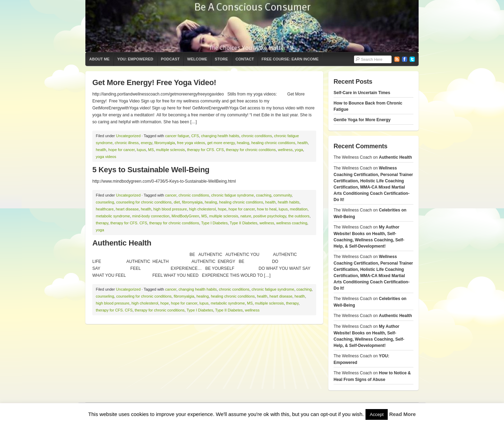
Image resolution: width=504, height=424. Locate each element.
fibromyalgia (165, 143)
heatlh (101, 150)
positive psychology (270, 216)
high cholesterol (203, 209)
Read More (402, 414)
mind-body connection (151, 216)
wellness (285, 150)
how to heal (267, 209)
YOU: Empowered (135, 59)
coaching (264, 195)
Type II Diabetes (244, 223)
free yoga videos (191, 143)
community (283, 195)
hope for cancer (121, 150)
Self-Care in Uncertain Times (362, 93)
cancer (171, 195)
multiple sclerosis (170, 150)
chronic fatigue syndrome (233, 195)
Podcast (170, 59)
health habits (288, 202)
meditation (299, 209)
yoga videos (106, 157)
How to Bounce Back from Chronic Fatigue (368, 106)
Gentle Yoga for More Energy (362, 120)
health (303, 143)
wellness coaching (292, 223)
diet (177, 202)
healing (243, 143)
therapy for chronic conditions (251, 150)
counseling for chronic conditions (144, 202)
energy (147, 143)
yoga (299, 150)
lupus (141, 150)
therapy (102, 223)
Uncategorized (128, 136)
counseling (105, 202)
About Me (99, 59)
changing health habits (220, 136)
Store (221, 59)
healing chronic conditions (273, 143)
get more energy (221, 143)
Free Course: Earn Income (290, 59)
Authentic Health (122, 243)
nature (246, 216)
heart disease (127, 209)
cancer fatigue (177, 136)
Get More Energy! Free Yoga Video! (154, 82)
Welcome (197, 59)
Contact (245, 59)
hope (222, 209)
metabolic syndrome (113, 216)
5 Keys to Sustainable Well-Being (151, 170)
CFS (195, 136)
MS (151, 150)
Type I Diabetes (215, 223)
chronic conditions (257, 136)
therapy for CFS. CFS (205, 150)
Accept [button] (377, 414)
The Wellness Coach (252, 26)
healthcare (105, 209)
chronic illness (127, 143)
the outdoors (299, 216)
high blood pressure (170, 209)
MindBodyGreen (185, 216)
